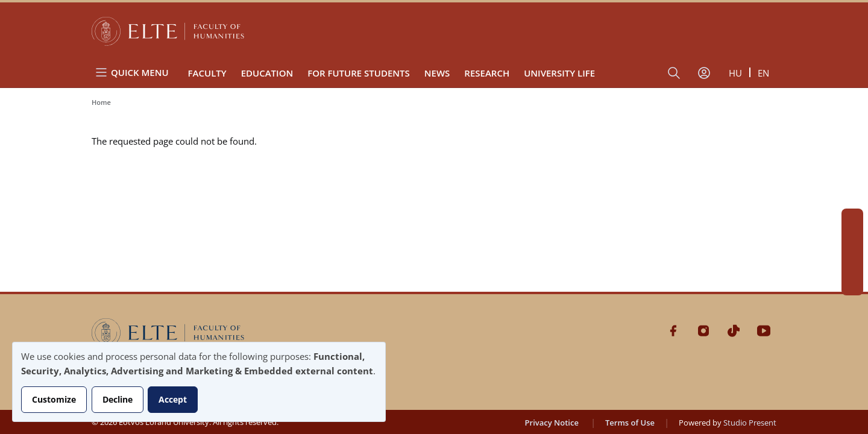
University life (559, 73)
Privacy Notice (552, 423)
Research (487, 73)
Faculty (207, 73)
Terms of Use (630, 423)
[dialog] (199, 382)
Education (267, 73)
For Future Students (359, 73)
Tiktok (852, 263)
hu (735, 73)
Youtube (852, 285)
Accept (173, 399)
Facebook (852, 219)
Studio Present (750, 423)
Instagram (852, 241)
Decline (118, 399)
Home (101, 102)
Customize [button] (54, 399)
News (437, 73)
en (763, 73)
